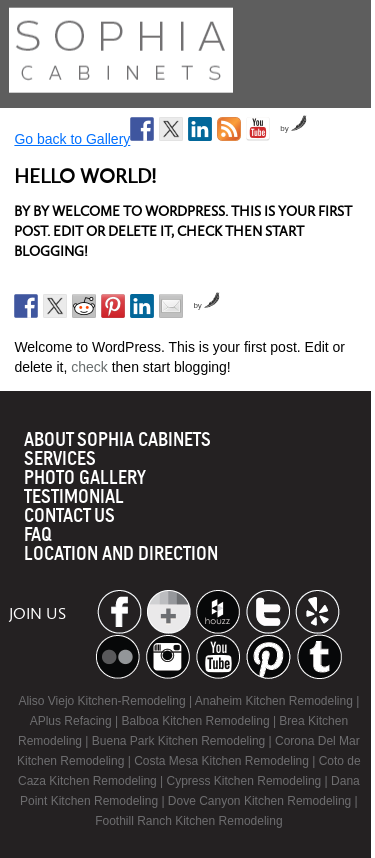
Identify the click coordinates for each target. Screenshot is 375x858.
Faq (38, 535)
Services (60, 459)
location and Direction (121, 554)
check (89, 367)
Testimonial (74, 497)
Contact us (69, 516)
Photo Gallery (85, 478)
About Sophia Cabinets (117, 440)
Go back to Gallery (72, 139)
